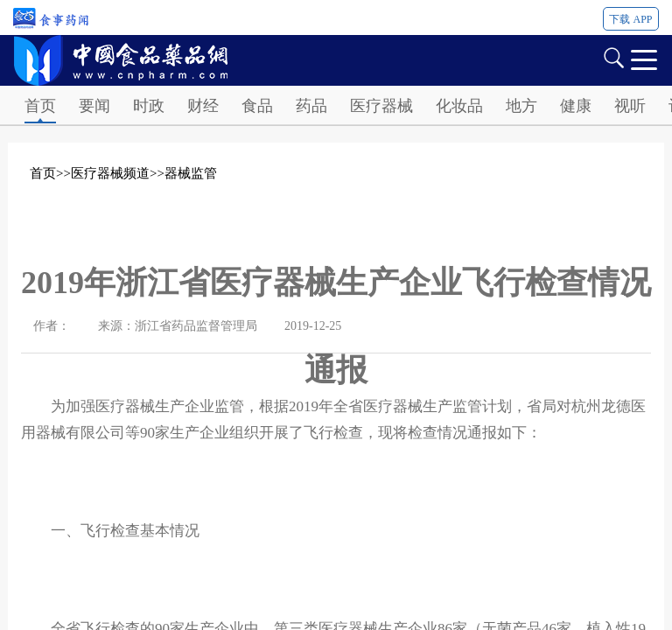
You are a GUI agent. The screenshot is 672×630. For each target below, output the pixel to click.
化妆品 (459, 106)
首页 (40, 106)
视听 (630, 106)
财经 (203, 106)
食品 (257, 106)
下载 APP (630, 19)
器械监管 (191, 173)
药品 (311, 106)
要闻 (94, 106)
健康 (576, 106)
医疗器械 (381, 106)
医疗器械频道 (110, 173)
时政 (149, 106)
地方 (521, 106)
